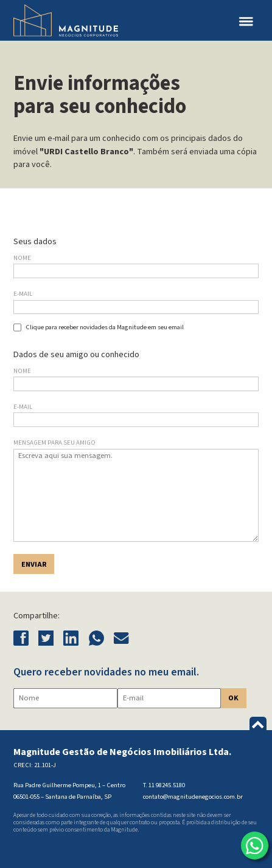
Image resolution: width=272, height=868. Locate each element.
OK (233, 698)
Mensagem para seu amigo (54, 443)
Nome (22, 258)
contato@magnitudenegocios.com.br (193, 797)
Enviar (34, 564)
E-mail (23, 294)
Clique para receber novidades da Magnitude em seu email (105, 327)
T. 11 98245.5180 (164, 785)
